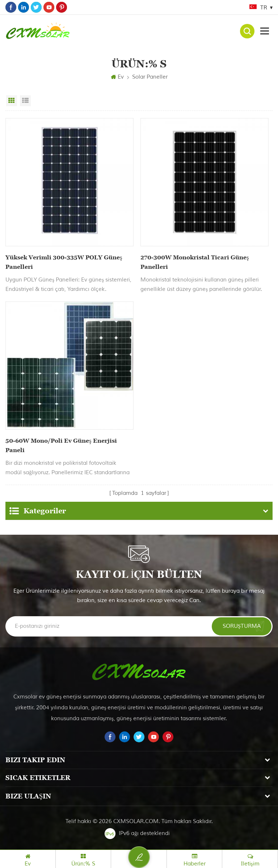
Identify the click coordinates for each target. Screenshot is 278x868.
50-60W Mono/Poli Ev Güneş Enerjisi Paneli (61, 445)
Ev (117, 77)
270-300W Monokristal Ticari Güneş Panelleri (195, 262)
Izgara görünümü (12, 101)
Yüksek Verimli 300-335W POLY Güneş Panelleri (64, 262)
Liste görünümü (25, 101)
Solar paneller (150, 77)
